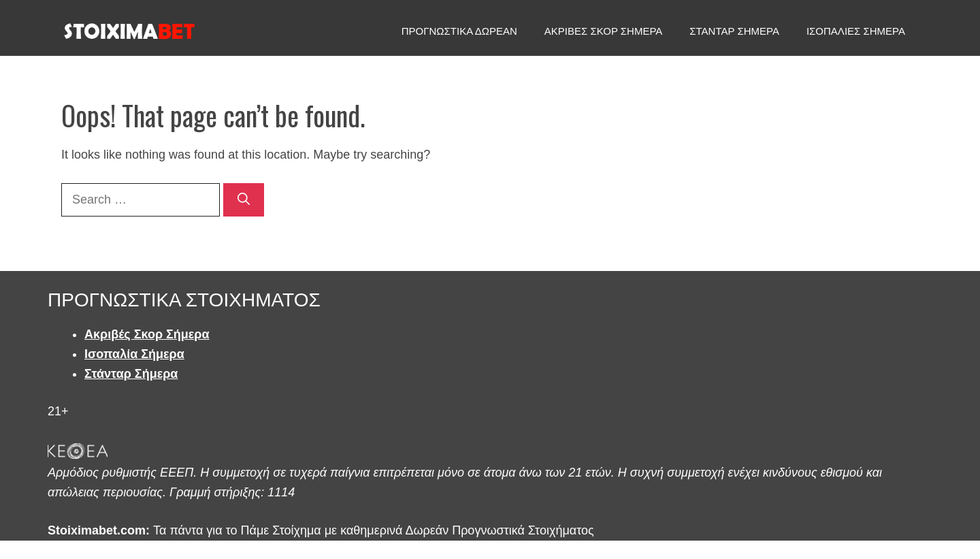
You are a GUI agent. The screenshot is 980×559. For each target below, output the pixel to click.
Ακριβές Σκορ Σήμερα (147, 334)
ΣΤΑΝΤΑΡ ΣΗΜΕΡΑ (734, 31)
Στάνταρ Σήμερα (131, 374)
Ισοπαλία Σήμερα (134, 354)
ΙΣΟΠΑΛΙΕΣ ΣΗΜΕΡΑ (856, 31)
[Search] (244, 200)
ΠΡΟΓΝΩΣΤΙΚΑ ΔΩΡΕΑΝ (459, 31)
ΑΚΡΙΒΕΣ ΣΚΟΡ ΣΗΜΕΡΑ (604, 31)
